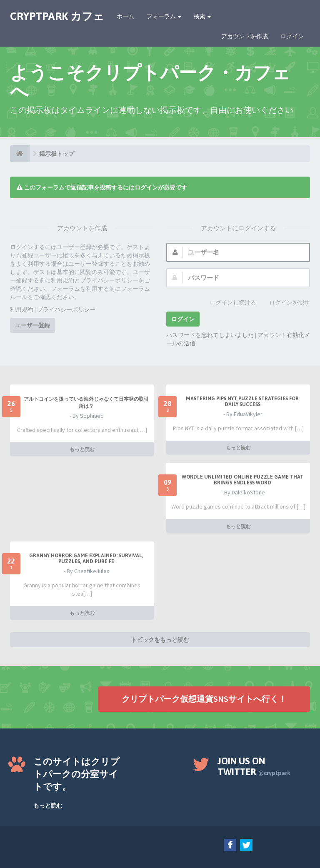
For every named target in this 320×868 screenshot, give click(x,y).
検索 (202, 16)
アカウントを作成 (245, 36)
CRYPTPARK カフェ (57, 16)
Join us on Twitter (254, 766)
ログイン (292, 36)
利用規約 (22, 309)
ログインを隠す (285, 303)
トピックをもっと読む (160, 640)
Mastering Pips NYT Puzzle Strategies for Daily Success (242, 402)
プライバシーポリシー (66, 309)
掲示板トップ (57, 154)
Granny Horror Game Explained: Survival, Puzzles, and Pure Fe (86, 559)
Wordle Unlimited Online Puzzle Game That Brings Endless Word (242, 480)
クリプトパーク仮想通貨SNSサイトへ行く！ (204, 699)
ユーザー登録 (32, 325)
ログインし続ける (228, 303)
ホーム (125, 16)
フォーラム (164, 16)
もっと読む (82, 449)
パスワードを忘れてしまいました (210, 335)
